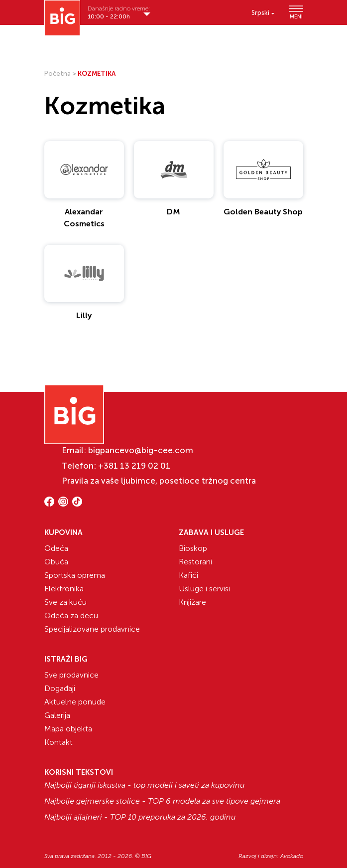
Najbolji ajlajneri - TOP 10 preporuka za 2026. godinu (140, 817)
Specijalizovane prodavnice (92, 629)
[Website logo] (62, 18)
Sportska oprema (75, 575)
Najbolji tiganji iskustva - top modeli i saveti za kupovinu (144, 785)
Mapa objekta (68, 729)
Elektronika (64, 589)
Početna (58, 74)
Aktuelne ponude (75, 702)
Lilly (84, 315)
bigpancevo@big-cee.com (141, 450)
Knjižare (192, 602)
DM (173, 212)
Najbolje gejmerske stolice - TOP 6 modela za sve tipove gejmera (162, 801)
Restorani (195, 562)
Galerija (57, 715)
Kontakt (58, 742)
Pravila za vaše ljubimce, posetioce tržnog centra (159, 481)
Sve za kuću (65, 602)
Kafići (188, 575)
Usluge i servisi (204, 589)
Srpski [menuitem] (260, 13)
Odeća (56, 548)
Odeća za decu (71, 615)
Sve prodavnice (71, 675)
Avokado (292, 856)
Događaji (60, 688)
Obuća (56, 562)
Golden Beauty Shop (263, 212)
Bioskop (193, 548)
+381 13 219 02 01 (134, 466)
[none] (263, 12)
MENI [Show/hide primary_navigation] (296, 12)
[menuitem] (263, 13)
